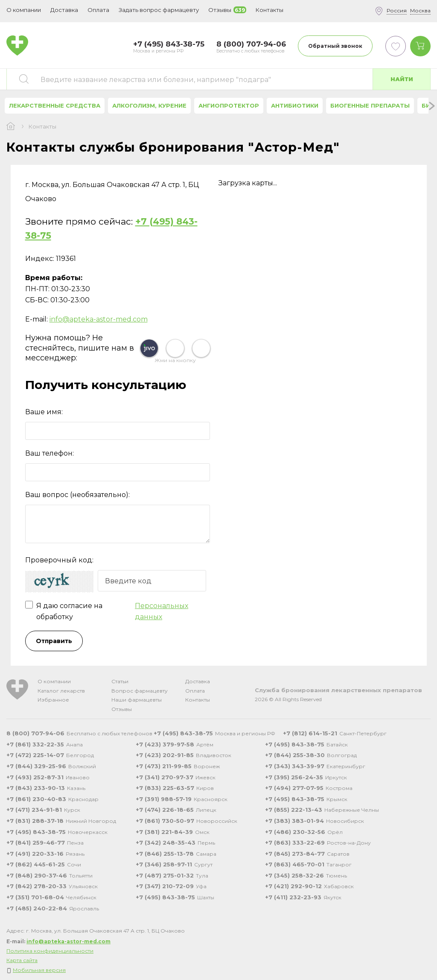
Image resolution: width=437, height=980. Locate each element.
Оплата (98, 10)
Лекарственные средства (55, 105)
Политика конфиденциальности (50, 951)
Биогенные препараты (370, 105)
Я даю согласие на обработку (118, 611)
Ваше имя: (44, 412)
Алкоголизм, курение (149, 105)
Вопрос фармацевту (140, 691)
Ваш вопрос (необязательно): (77, 495)
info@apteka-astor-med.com (99, 319)
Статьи (120, 681)
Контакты (198, 700)
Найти (402, 79)
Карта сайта (22, 960)
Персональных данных (162, 611)
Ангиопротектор (229, 105)
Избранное (53, 700)
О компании (54, 681)
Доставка (198, 681)
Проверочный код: (59, 560)
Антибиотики (295, 105)
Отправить (54, 641)
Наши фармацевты (137, 700)
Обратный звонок (335, 46)
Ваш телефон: (50, 453)
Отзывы (122, 709)
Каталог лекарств (61, 691)
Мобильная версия (39, 970)
